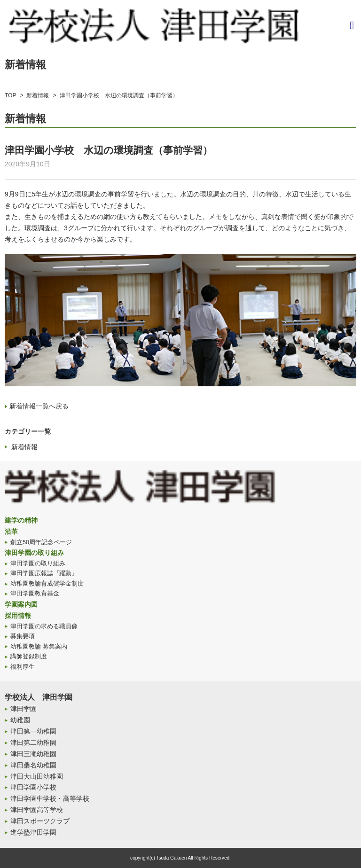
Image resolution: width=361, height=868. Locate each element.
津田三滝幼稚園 (33, 754)
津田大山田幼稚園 (37, 776)
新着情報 (38, 95)
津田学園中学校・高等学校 (50, 798)
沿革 (11, 532)
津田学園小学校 (33, 787)
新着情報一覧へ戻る (39, 406)
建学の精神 (21, 520)
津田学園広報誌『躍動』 (44, 573)
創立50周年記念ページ (41, 542)
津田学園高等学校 (37, 810)
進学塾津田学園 (33, 832)
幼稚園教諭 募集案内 (39, 647)
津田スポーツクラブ (40, 821)
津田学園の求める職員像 (44, 626)
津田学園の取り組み (34, 553)
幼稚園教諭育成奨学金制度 (47, 584)
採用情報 (18, 616)
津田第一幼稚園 (33, 731)
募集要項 (23, 636)
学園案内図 (21, 604)
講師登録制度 (29, 657)
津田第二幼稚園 (33, 743)
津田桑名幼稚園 (33, 765)
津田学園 (24, 709)
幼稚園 (20, 720)
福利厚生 (23, 667)
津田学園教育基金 (35, 594)
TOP (10, 95)
